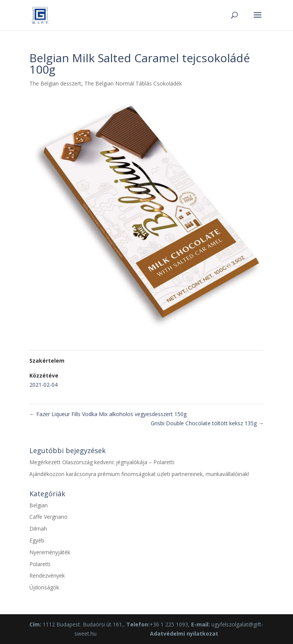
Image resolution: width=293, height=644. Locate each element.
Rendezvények (47, 575)
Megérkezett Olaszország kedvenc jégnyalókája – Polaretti (102, 462)
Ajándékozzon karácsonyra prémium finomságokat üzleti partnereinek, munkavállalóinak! (139, 474)
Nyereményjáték (50, 552)
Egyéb (37, 540)
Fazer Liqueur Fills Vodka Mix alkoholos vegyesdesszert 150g (108, 414)
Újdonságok (44, 587)
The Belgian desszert (55, 83)
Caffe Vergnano (48, 517)
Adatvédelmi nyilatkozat (184, 634)
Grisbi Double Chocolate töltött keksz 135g (207, 423)
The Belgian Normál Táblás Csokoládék (133, 83)
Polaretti (40, 564)
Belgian (39, 505)
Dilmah (38, 529)
